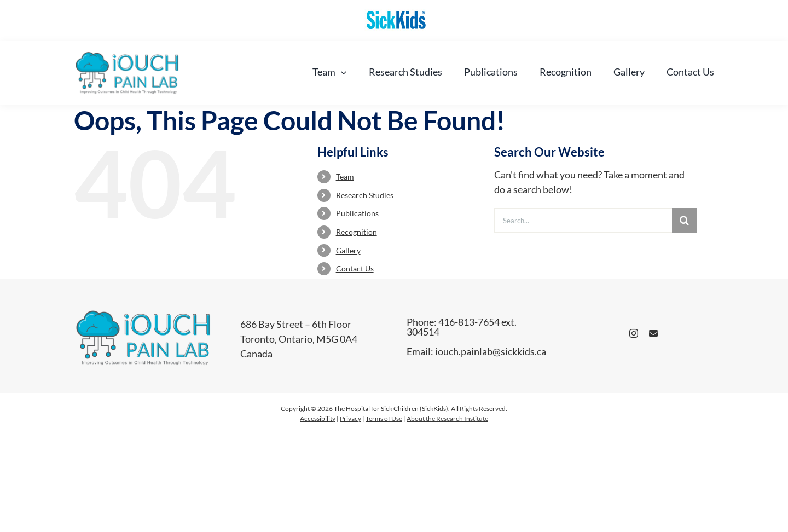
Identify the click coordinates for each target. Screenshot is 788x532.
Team (345, 177)
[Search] (684, 220)
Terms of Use (384, 418)
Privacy (350, 418)
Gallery (348, 250)
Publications (357, 213)
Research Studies (365, 195)
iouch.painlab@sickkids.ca (491, 351)
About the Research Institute (447, 418)
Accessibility (318, 418)
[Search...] (583, 220)
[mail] (653, 333)
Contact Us (355, 268)
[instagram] (634, 333)
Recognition (357, 232)
